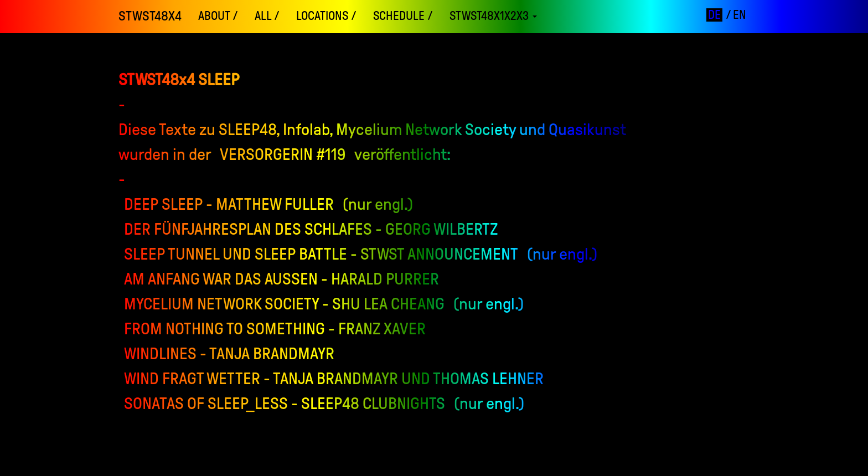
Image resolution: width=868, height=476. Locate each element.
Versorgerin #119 (283, 154)
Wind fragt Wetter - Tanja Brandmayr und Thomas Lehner (334, 378)
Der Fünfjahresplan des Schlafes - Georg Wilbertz (311, 229)
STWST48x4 (150, 16)
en (740, 15)
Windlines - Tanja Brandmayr (229, 353)
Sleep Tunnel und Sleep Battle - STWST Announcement (321, 254)
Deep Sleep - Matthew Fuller (229, 204)
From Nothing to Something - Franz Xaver (275, 328)
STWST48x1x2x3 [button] (493, 16)
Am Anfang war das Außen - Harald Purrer (281, 279)
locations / (326, 16)
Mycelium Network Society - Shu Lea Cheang (284, 304)
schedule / (403, 16)
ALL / (267, 16)
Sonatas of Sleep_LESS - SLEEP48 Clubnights (285, 403)
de (714, 15)
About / (218, 16)
